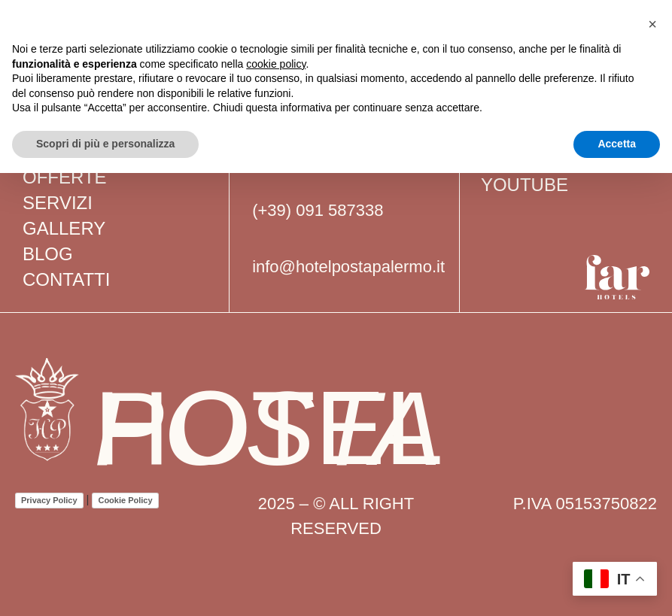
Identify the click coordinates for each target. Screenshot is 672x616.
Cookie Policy (125, 500)
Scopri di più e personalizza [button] (105, 144)
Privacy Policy (49, 500)
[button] (652, 24)
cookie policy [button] (276, 64)
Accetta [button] (617, 144)
